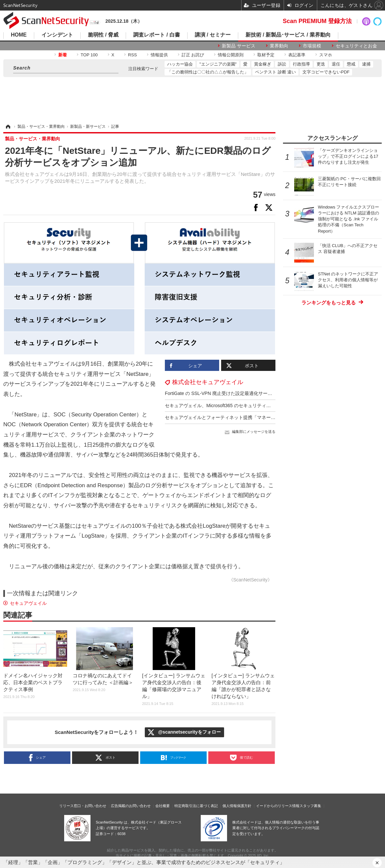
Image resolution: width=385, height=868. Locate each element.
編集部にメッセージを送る (254, 432)
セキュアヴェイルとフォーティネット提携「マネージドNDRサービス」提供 (244, 417)
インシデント (57, 35)
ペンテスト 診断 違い (275, 72)
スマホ (326, 55)
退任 (336, 64)
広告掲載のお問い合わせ (131, 806)
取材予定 (266, 55)
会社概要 (163, 806)
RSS (132, 55)
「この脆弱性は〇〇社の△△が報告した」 (208, 72)
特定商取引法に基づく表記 (196, 806)
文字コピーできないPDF (326, 72)
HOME (19, 35)
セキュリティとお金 (356, 46)
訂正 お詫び (193, 55)
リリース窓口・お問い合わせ (83, 806)
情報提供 (159, 55)
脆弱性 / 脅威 (103, 35)
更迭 (321, 64)
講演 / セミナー (213, 35)
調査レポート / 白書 (156, 35)
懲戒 (351, 64)
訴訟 (282, 64)
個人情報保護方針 (237, 806)
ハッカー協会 (180, 64)
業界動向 (279, 46)
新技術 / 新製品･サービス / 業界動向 (288, 35)
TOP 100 (89, 55)
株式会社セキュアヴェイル (208, 382)
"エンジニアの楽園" (218, 64)
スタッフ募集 (310, 806)
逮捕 (366, 64)
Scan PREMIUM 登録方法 (317, 21)
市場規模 (312, 46)
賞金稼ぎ (263, 64)
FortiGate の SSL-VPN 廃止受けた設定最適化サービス (221, 393)
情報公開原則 (231, 55)
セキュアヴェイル (28, 603)
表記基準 (297, 55)
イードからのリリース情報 (278, 806)
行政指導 (301, 64)
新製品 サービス (239, 46)
